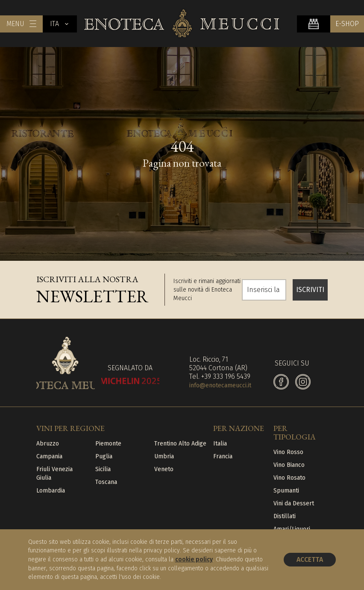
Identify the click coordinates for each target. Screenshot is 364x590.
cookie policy (194, 559)
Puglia (104, 456)
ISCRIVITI (310, 290)
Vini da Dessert (294, 503)
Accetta (310, 559)
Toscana (106, 482)
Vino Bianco (289, 465)
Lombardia (51, 491)
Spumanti (286, 491)
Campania (49, 456)
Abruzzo (48, 444)
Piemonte (108, 444)
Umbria (164, 456)
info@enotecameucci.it (220, 385)
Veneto (164, 469)
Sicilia (103, 469)
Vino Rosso (288, 452)
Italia (220, 444)
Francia (223, 456)
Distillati (285, 516)
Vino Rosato (289, 478)
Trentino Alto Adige (180, 444)
